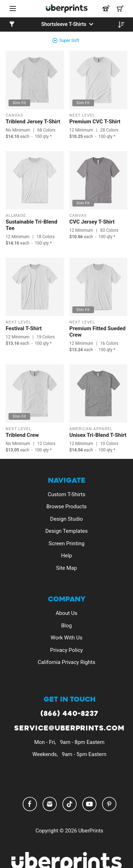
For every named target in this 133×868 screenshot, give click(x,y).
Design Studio (66, 519)
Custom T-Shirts (67, 494)
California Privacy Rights (66, 662)
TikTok (70, 804)
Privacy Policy (66, 650)
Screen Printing (66, 543)
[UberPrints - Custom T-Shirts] (67, 9)
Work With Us (66, 638)
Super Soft (69, 41)
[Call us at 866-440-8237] (106, 9)
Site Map (66, 568)
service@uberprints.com (69, 728)
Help (66, 556)
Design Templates (67, 531)
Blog (67, 626)
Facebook (30, 804)
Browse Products (67, 507)
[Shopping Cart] (120, 9)
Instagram (50, 804)
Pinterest (109, 804)
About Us (66, 613)
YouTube (89, 804)
